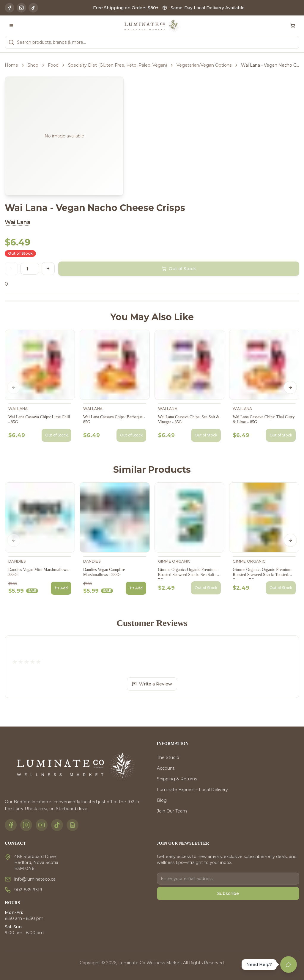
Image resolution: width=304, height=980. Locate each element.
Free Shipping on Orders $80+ (126, 8)
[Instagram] (21, 8)
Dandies (17, 561)
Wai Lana (18, 222)
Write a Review (152, 684)
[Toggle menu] (11, 26)
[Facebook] (10, 8)
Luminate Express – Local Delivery (192, 790)
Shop (33, 65)
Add (61, 588)
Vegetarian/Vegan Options (204, 65)
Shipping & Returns (177, 779)
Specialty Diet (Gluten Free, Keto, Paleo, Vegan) (118, 65)
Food (53, 65)
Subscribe (228, 893)
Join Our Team (172, 811)
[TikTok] (33, 8)
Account (166, 768)
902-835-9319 (28, 890)
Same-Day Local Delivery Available (208, 8)
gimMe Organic (174, 561)
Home (11, 65)
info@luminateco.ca (35, 879)
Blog (162, 800)
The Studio (168, 757)
